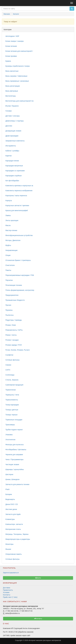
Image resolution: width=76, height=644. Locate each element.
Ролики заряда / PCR (14, 345)
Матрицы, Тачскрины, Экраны (17, 534)
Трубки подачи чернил (14, 430)
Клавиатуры (10, 519)
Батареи (9, 494)
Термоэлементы (12, 400)
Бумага (8, 61)
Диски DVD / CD (12, 504)
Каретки (8, 156)
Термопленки (11, 390)
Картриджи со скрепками (15, 171)
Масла (8, 225)
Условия (6, 592)
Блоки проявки (11, 56)
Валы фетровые (12, 91)
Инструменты (11, 146)
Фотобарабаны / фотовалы (16, 450)
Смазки (8, 365)
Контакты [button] (38, 619)
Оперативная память (14, 554)
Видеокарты (10, 499)
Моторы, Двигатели (13, 240)
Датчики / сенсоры (13, 116)
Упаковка (9, 435)
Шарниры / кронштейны (15, 469)
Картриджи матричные (14, 166)
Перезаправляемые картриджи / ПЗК (20, 275)
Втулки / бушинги (12, 106)
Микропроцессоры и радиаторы (18, 539)
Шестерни (9, 474)
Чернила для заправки (14, 455)
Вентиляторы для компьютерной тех (20, 101)
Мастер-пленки (11, 230)
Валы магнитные (12, 71)
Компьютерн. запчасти (14, 524)
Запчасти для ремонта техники (17, 484)
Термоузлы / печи (12, 395)
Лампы (8, 215)
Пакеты (8, 270)
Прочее (8, 305)
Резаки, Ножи (11, 325)
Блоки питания (11, 46)
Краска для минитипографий (17, 210)
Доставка (7, 588)
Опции (8, 255)
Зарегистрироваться (11, 573)
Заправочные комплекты (15, 141)
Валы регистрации (13, 86)
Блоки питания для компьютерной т (19, 51)
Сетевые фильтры (13, 360)
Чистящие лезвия (12, 464)
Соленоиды (10, 375)
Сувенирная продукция (14, 385)
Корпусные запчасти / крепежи (17, 205)
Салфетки (9, 355)
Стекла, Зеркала (12, 380)
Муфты (8, 245)
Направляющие (12, 250)
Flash (7, 489)
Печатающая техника (14, 285)
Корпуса (9, 201)
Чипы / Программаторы (14, 459)
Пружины (9, 310)
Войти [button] (38, 578)
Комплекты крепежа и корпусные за (19, 186)
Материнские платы (13, 529)
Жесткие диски (11, 509)
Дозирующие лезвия (13, 131)
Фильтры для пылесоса (14, 445)
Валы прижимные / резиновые (17, 81)
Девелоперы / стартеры (15, 121)
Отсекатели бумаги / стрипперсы (18, 260)
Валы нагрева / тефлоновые (16, 76)
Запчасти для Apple (13, 514)
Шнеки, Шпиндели (12, 479)
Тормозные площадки (14, 420)
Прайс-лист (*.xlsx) (10, 597)
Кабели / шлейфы (12, 151)
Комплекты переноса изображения (19, 191)
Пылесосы (9, 315)
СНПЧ (8, 370)
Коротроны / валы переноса (16, 196)
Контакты (7, 595)
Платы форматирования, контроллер (20, 290)
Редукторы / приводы (14, 320)
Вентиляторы (11, 96)
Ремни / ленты (11, 335)
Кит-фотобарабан (12, 181)
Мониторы (9, 544)
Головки (9, 111)
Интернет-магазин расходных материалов (45, 640)
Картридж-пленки (12, 161)
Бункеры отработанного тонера (18, 66)
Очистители (10, 265)
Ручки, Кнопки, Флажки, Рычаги (18, 350)
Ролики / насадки (12, 340)
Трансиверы (10, 425)
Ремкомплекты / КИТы (14, 330)
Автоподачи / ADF (12, 36)
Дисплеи (9, 126)
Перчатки (9, 280)
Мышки (8, 549)
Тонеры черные (11, 415)
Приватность (8, 590)
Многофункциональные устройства (19, 235)
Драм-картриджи (12, 136)
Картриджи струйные (14, 176)
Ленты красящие (12, 220)
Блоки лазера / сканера (14, 41)
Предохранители (12, 295)
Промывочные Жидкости (15, 300)
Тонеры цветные (12, 410)
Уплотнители (10, 440)
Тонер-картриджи (12, 405)
